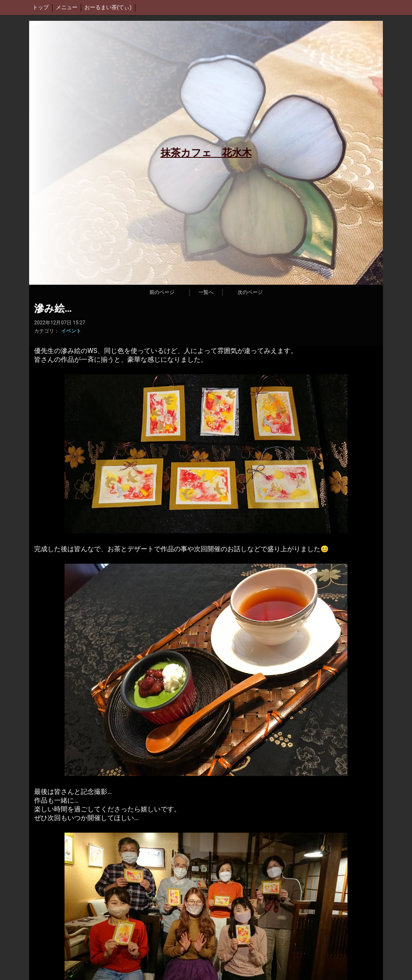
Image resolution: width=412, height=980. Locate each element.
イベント (71, 331)
